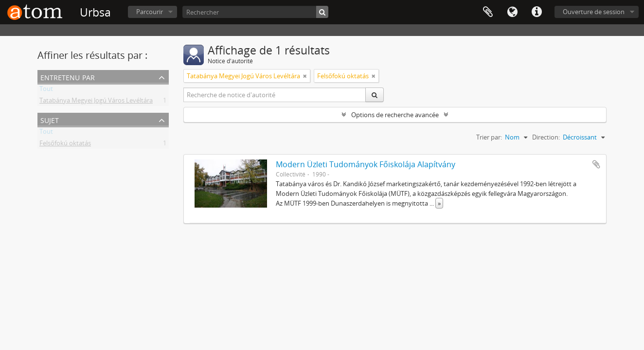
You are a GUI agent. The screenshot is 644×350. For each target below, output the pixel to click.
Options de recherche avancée (395, 115)
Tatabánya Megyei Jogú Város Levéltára (96, 102)
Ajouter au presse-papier (596, 164)
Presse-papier (488, 12)
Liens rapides (537, 12)
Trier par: (489, 137)
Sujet (50, 119)
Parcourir (150, 12)
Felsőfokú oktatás (65, 145)
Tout (46, 90)
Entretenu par (68, 77)
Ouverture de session (594, 12)
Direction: (546, 137)
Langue (512, 12)
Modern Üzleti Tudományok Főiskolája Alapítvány (366, 164)
